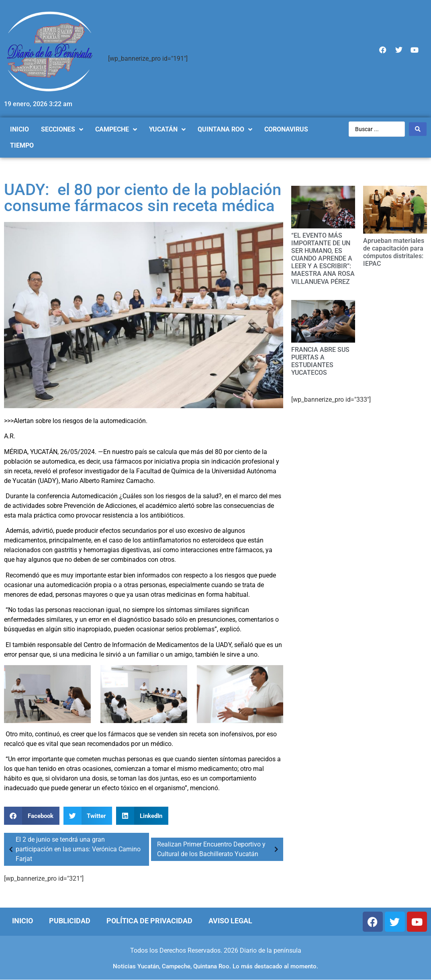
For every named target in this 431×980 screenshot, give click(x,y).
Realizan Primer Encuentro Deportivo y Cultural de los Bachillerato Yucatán (219, 849)
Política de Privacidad (149, 921)
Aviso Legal (230, 921)
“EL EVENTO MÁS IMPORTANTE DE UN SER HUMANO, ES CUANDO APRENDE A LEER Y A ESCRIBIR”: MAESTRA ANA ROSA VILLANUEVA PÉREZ (323, 259)
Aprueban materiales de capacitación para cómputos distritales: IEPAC (394, 252)
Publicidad (70, 921)
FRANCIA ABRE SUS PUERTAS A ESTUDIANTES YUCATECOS (320, 361)
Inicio (22, 921)
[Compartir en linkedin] (142, 816)
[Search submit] (418, 129)
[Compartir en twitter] (88, 816)
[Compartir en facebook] (32, 816)
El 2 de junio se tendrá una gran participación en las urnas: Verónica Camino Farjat (73, 849)
